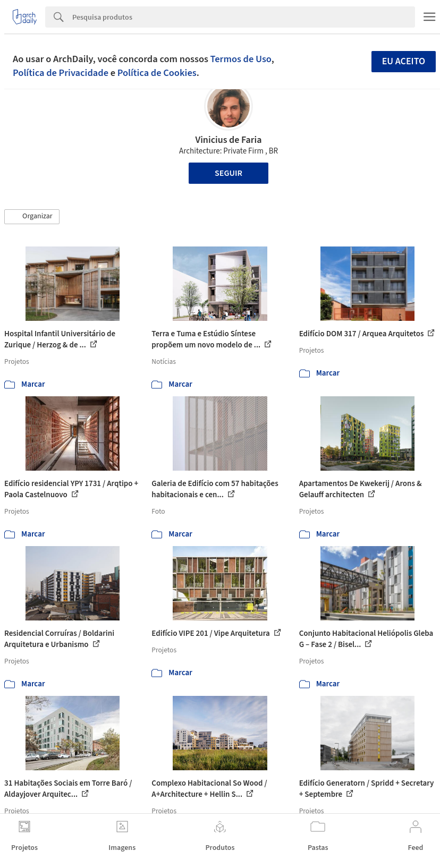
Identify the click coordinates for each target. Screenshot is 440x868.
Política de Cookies (157, 73)
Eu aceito (404, 61)
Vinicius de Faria (229, 140)
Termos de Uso (241, 59)
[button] (32, 217)
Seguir (229, 173)
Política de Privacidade (61, 73)
